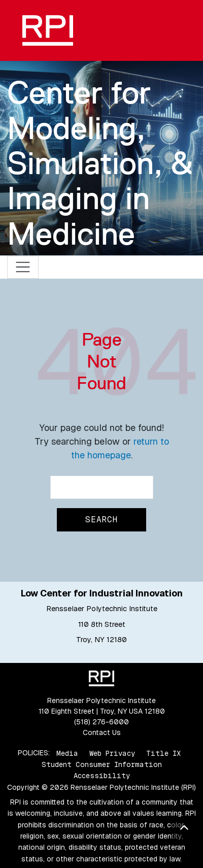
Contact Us (102, 732)
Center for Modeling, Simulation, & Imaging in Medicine (100, 163)
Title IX (163, 753)
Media (67, 753)
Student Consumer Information (102, 764)
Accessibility (102, 776)
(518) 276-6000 (101, 722)
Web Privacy (112, 753)
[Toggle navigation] (23, 267)
